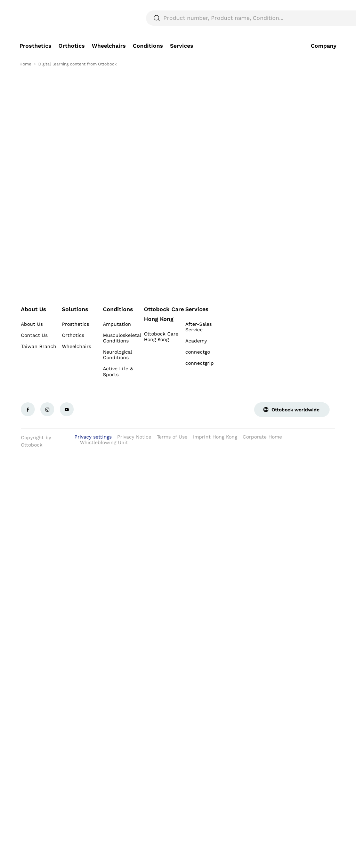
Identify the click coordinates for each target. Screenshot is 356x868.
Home (25, 81)
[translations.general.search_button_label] (325, 35)
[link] (35, 63)
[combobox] (317, 8)
